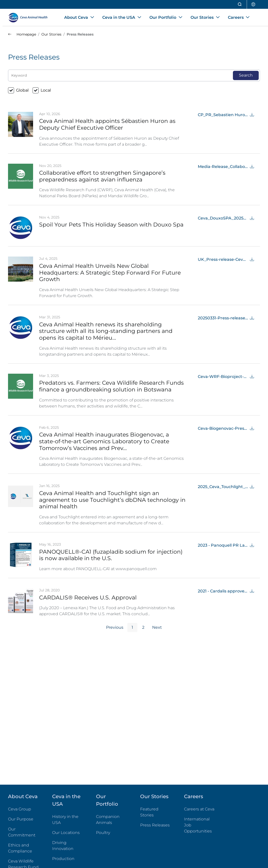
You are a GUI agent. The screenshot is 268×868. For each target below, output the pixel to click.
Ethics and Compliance (20, 848)
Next (157, 627)
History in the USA (65, 820)
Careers (194, 796)
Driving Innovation (63, 846)
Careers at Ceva (199, 809)
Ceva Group (20, 809)
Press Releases (155, 825)
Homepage (22, 34)
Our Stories (154, 796)
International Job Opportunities (200, 825)
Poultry (112, 832)
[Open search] (240, 4)
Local (46, 90)
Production (63, 859)
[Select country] (253, 4)
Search (246, 75)
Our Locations (66, 833)
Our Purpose (21, 819)
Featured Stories (149, 812)
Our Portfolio (107, 800)
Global (22, 90)
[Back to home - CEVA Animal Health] (30, 18)
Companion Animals (108, 820)
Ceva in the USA (66, 800)
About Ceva (23, 796)
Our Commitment (22, 832)
